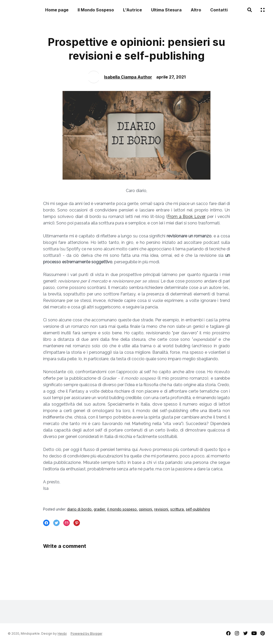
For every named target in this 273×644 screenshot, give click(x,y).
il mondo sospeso (122, 509)
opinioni (145, 509)
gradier (99, 509)
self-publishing (198, 509)
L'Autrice (132, 10)
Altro (196, 10)
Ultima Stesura (166, 10)
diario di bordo (79, 509)
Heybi (62, 634)
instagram (237, 633)
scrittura (177, 509)
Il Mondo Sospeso (96, 10)
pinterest (263, 633)
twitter (245, 633)
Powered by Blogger (86, 634)
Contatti (219, 10)
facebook (228, 633)
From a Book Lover (186, 217)
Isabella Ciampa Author (128, 77)
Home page (57, 10)
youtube (254, 633)
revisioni (161, 509)
